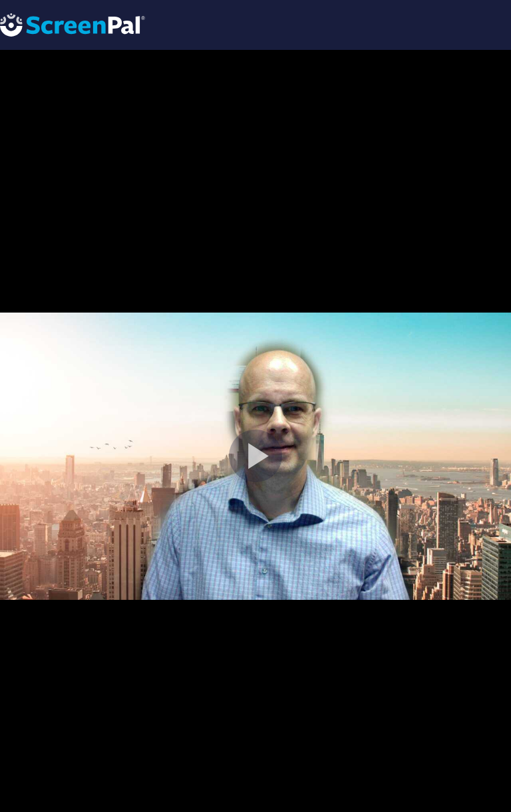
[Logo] (73, 24)
